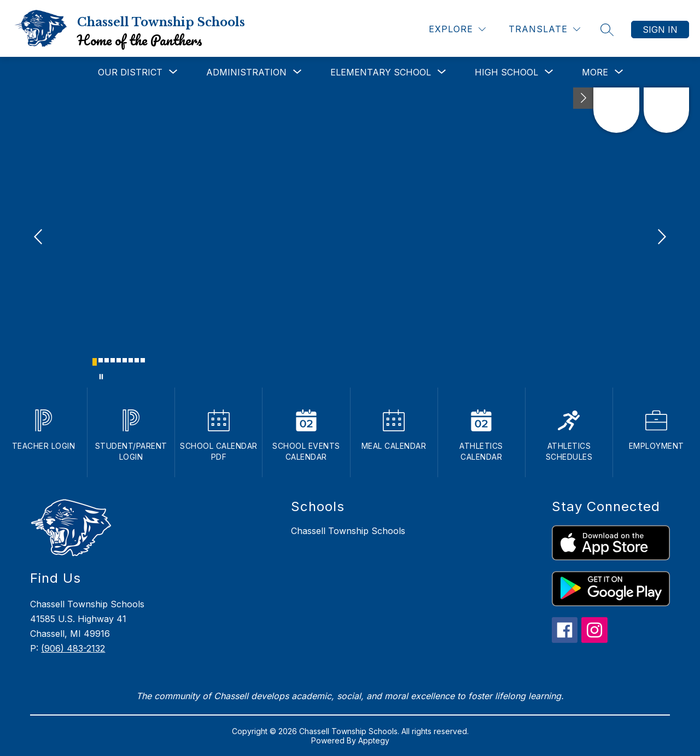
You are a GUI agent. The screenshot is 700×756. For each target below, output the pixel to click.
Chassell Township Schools (348, 531)
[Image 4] (113, 360)
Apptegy (374, 740)
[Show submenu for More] (595, 72)
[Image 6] (125, 360)
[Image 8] (137, 360)
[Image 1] (95, 362)
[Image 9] (143, 360)
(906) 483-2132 (73, 648)
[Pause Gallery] (101, 377)
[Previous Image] (39, 238)
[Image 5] (119, 360)
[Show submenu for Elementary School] (381, 72)
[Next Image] (661, 238)
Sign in (660, 30)
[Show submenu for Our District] (130, 72)
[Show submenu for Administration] (246, 72)
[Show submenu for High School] (506, 72)
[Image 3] (107, 360)
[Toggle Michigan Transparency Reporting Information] (584, 98)
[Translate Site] (544, 29)
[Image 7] (131, 360)
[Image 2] (101, 360)
